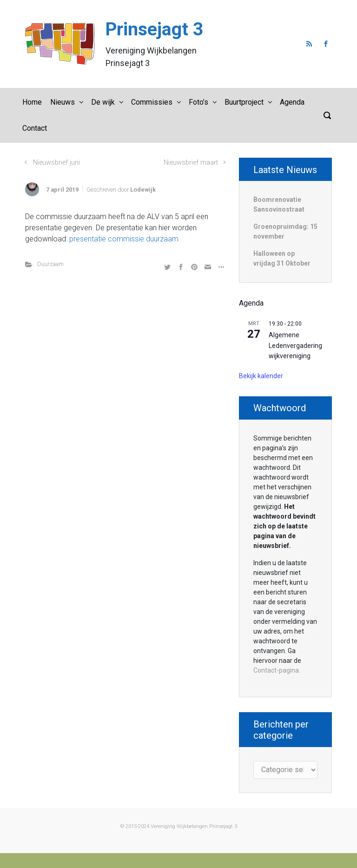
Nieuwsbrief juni (56, 163)
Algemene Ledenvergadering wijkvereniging (295, 345)
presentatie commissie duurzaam (124, 239)
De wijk (103, 102)
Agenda (292, 102)
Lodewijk (143, 190)
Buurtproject (244, 102)
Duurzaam (50, 264)
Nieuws (63, 102)
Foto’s (198, 102)
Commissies (152, 102)
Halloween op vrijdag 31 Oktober (282, 258)
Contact (35, 128)
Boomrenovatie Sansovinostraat (279, 204)
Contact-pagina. (277, 670)
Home (32, 102)
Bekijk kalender (261, 376)
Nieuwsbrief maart (191, 163)
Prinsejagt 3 (154, 29)
